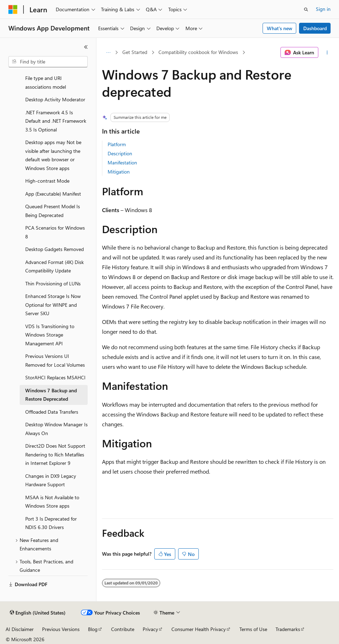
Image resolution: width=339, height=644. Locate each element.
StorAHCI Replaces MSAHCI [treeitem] (55, 377)
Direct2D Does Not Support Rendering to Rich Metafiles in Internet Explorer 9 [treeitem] (55, 454)
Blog (93, 629)
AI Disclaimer (20, 629)
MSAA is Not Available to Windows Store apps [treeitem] (52, 502)
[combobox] (48, 62)
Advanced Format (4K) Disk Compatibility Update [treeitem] (55, 266)
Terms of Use (253, 629)
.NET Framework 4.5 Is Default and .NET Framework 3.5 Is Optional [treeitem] (56, 121)
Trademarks (288, 629)
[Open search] (306, 9)
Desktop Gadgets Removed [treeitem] (55, 249)
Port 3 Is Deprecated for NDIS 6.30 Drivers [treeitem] (51, 523)
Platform (117, 144)
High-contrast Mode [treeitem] (47, 181)
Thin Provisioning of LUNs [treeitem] (53, 283)
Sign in (323, 9)
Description (120, 153)
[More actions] (327, 53)
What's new (280, 28)
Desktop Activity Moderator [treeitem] (55, 99)
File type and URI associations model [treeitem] (46, 82)
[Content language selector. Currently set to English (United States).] (38, 613)
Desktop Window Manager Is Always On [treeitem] (56, 429)
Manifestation (122, 162)
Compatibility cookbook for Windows (198, 52)
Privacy (150, 629)
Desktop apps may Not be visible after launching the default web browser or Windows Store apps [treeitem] (53, 155)
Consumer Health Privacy (199, 629)
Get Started (135, 52)
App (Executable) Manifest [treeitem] (53, 194)
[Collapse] (86, 47)
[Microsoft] (13, 9)
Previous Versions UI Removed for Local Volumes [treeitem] (55, 360)
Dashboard (315, 28)
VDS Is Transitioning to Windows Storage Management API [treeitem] (50, 335)
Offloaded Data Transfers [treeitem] (52, 412)
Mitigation (119, 172)
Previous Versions (61, 629)
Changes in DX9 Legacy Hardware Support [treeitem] (51, 480)
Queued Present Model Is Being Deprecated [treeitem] (53, 211)
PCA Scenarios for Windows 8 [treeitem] (55, 232)
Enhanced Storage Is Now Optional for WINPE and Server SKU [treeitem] (53, 305)
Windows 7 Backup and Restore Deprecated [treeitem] (51, 395)
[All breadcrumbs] (108, 53)
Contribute (123, 629)
